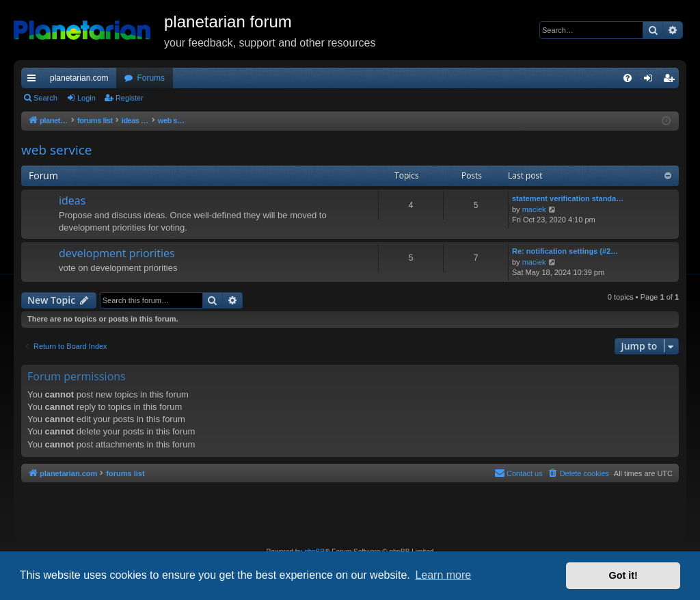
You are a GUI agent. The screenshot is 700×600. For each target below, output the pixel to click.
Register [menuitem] (672, 81)
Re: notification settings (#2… (565, 251)
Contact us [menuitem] (519, 473)
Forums (151, 78)
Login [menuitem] (651, 81)
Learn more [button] (443, 575)
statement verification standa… (568, 198)
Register (130, 98)
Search (45, 98)
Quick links (34, 81)
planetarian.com (79, 78)
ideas (72, 200)
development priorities (117, 253)
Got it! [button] (623, 575)
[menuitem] (628, 78)
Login (86, 98)
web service (57, 150)
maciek (534, 209)
